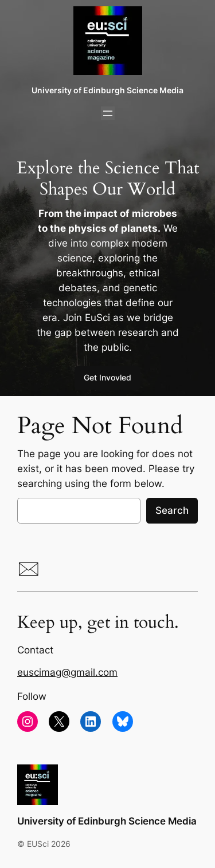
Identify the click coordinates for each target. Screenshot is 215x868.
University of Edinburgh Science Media (107, 90)
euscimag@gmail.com (67, 672)
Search (172, 510)
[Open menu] (108, 113)
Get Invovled (107, 377)
